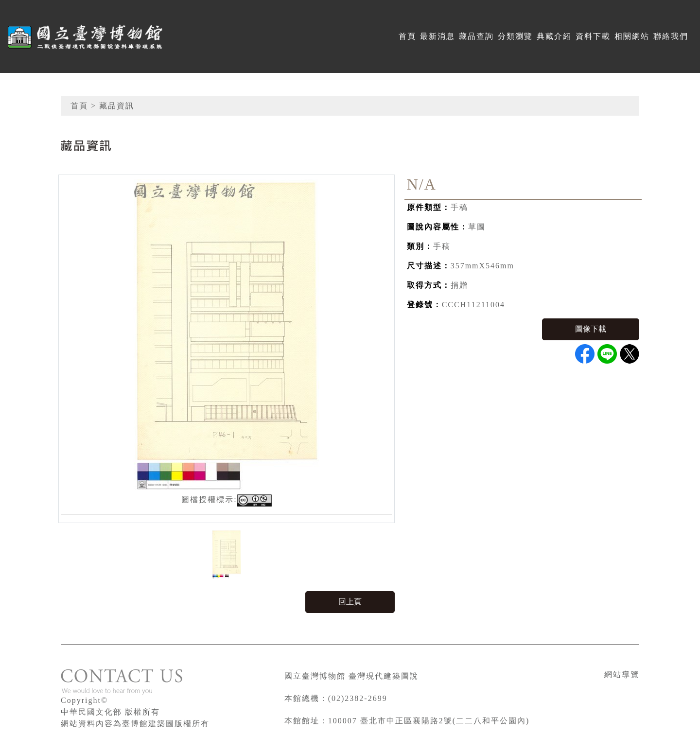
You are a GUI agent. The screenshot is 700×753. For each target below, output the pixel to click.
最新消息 (437, 36)
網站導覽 (622, 674)
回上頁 (350, 602)
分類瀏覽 (515, 36)
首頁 (407, 36)
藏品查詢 (476, 36)
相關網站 (632, 36)
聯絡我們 (671, 36)
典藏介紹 (554, 36)
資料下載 (593, 36)
